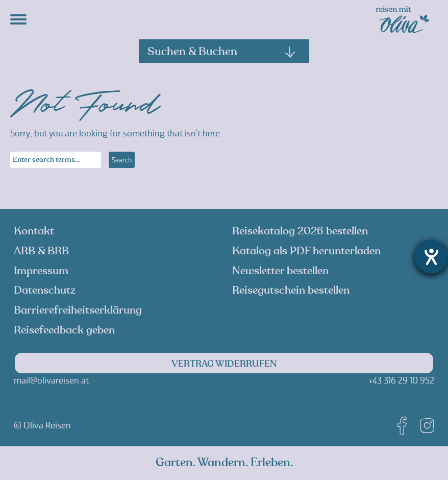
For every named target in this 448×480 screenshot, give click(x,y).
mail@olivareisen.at (51, 380)
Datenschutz (45, 290)
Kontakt (34, 231)
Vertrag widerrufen (224, 364)
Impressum (41, 271)
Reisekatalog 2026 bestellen (300, 231)
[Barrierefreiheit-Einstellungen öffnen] (431, 257)
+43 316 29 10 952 (401, 380)
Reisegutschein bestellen (291, 290)
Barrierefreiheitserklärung (78, 310)
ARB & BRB (41, 251)
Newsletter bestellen (280, 271)
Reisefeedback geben (64, 330)
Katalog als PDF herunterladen (306, 251)
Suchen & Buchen (222, 52)
